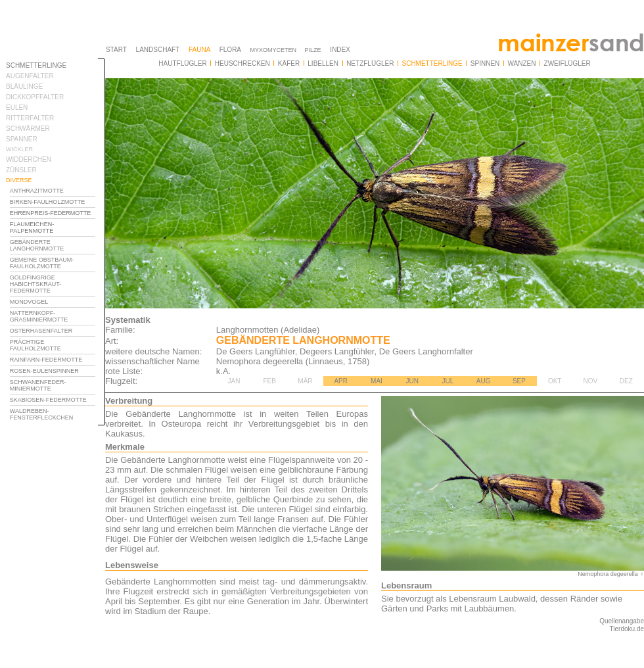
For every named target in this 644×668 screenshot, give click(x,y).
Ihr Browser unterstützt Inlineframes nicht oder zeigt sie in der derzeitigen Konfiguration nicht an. (55, 334)
